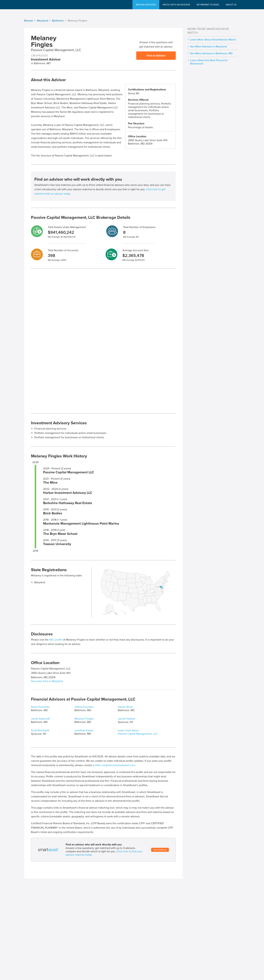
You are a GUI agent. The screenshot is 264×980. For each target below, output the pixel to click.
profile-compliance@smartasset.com (114, 765)
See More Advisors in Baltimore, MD (211, 53)
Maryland (43, 21)
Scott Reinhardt (40, 730)
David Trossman (40, 707)
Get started (160, 850)
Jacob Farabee (127, 719)
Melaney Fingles (84, 719)
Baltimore (58, 21)
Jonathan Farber (84, 730)
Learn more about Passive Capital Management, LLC (138, 732)
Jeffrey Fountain (84, 707)
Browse (29, 21)
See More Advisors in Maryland (208, 47)
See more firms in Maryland (47, 681)
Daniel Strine (125, 707)
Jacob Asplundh (40, 719)
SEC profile (56, 640)
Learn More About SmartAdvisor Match (213, 40)
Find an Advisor (156, 56)
